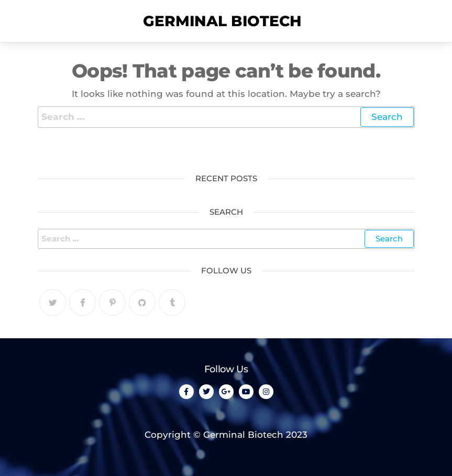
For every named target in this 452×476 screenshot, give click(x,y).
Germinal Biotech (222, 21)
